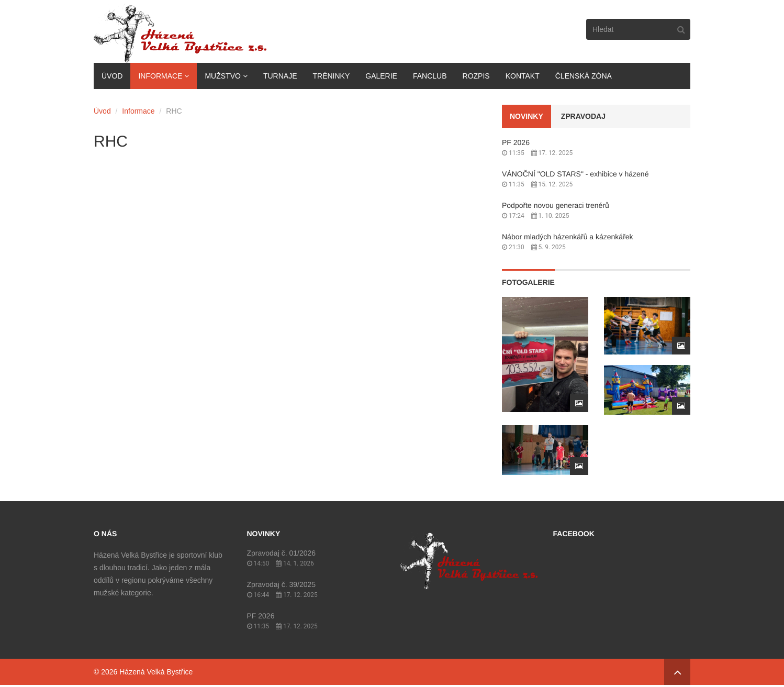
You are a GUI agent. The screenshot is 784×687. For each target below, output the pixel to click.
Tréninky (331, 76)
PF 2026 (516, 142)
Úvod (112, 76)
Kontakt (523, 76)
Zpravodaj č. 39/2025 (282, 584)
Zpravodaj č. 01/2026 (282, 553)
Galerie (381, 76)
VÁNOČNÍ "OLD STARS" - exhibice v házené (575, 174)
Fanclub (430, 76)
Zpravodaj (583, 116)
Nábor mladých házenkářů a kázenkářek (568, 237)
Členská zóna (584, 76)
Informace (160, 76)
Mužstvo (222, 76)
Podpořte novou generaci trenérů (556, 205)
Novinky (527, 116)
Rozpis (476, 76)
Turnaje (280, 76)
